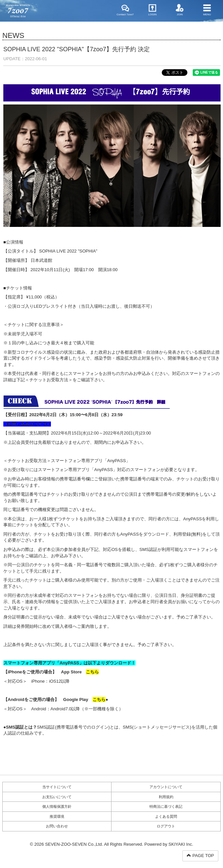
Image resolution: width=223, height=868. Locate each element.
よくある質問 (166, 816)
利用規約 (166, 797)
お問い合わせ (57, 826)
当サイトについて (57, 787)
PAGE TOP (200, 856)
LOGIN (153, 10)
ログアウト (166, 826)
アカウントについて (166, 787)
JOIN (180, 10)
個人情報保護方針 (57, 806)
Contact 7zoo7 (125, 10)
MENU (207, 10)
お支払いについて (57, 797)
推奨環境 (57, 816)
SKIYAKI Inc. (181, 844)
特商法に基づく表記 (166, 806)
